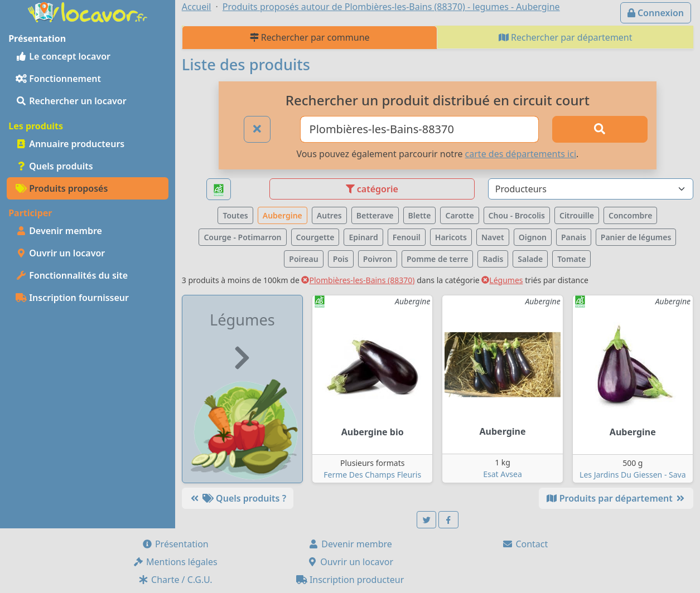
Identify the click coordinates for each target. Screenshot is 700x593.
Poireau (303, 259)
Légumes (502, 280)
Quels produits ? (238, 498)
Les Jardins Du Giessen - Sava (633, 475)
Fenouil (407, 237)
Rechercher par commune (310, 37)
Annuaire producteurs (70, 144)
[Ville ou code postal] (420, 129)
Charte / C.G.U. (175, 580)
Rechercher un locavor (71, 101)
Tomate (571, 259)
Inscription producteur (350, 580)
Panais (574, 237)
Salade (530, 259)
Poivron (378, 259)
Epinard (363, 237)
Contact (525, 544)
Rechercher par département (566, 37)
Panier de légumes (636, 237)
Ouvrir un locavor (60, 253)
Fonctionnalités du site (72, 275)
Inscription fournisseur (72, 298)
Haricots (451, 237)
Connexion (656, 13)
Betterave (375, 215)
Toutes (235, 215)
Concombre (630, 215)
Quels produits (54, 166)
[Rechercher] (600, 129)
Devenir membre (59, 231)
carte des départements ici (521, 154)
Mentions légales (175, 562)
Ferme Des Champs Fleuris (372, 475)
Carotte (459, 215)
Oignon (533, 237)
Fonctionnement (58, 79)
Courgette (315, 237)
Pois (341, 259)
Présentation (175, 544)
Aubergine (283, 215)
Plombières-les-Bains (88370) (358, 280)
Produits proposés (62, 188)
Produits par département (616, 498)
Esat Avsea (503, 474)
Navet (493, 237)
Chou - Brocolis (517, 215)
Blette (420, 215)
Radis (493, 259)
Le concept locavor (63, 56)
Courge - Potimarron (242, 237)
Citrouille (577, 215)
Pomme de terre (438, 259)
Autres (329, 215)
